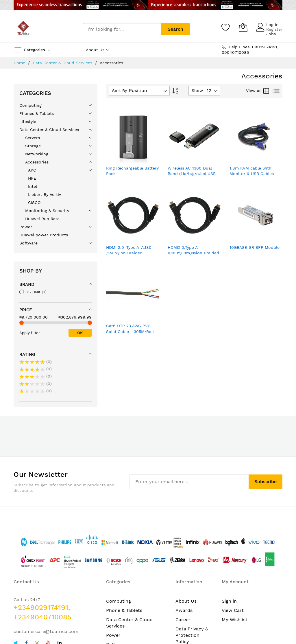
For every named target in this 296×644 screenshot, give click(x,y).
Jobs (271, 34)
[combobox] (122, 29)
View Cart (233, 610)
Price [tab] (26, 310)
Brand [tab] (27, 284)
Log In (272, 25)
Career (183, 620)
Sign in (229, 601)
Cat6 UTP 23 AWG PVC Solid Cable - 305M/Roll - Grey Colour (132, 331)
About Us (186, 601)
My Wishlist (235, 620)
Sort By (120, 91)
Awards (184, 610)
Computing (119, 601)
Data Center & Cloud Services (63, 63)
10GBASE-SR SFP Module (255, 247)
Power (113, 635)
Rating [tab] (27, 354)
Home (20, 63)
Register (274, 29)
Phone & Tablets (124, 610)
